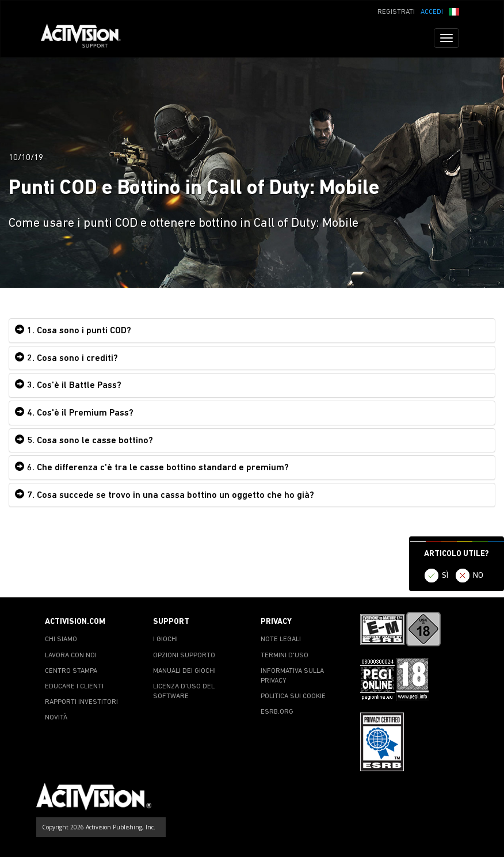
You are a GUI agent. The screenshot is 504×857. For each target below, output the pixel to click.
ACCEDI (432, 12)
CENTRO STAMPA (71, 671)
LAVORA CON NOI (71, 656)
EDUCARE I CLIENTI (74, 687)
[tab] (252, 331)
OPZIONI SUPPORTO (184, 656)
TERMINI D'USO (285, 656)
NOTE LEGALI (281, 639)
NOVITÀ (56, 718)
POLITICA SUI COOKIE (293, 696)
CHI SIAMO (61, 639)
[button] (454, 11)
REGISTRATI (396, 12)
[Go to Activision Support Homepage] (87, 38)
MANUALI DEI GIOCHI (184, 671)
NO (478, 576)
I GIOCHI (165, 639)
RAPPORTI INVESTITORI (81, 702)
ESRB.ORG (277, 712)
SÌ (445, 576)
